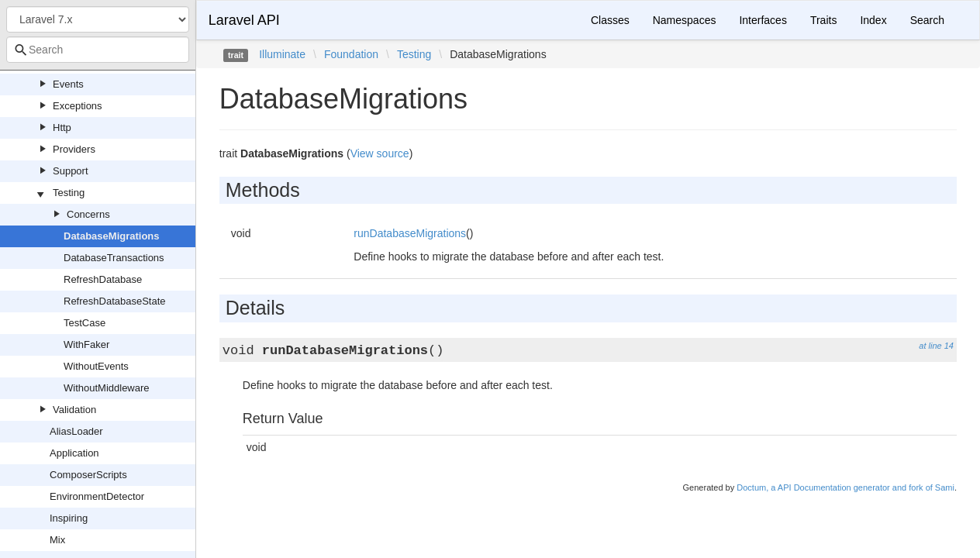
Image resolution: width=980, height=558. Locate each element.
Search (927, 20)
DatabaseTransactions (114, 258)
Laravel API (244, 20)
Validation (74, 410)
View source (380, 153)
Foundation (351, 54)
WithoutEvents (96, 366)
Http (62, 127)
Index (873, 20)
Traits (823, 20)
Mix (57, 540)
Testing (69, 193)
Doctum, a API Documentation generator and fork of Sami (845, 487)
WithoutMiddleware (107, 388)
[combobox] (98, 50)
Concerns (88, 214)
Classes (610, 20)
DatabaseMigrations (112, 236)
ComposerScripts (88, 475)
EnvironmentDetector (97, 496)
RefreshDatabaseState (115, 301)
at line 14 (936, 346)
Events (68, 84)
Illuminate (282, 54)
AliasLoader (76, 431)
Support (71, 171)
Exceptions (78, 106)
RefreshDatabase (103, 279)
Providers (74, 149)
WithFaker (86, 344)
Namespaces (685, 20)
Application (74, 453)
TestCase (85, 323)
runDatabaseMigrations (410, 233)
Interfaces (763, 20)
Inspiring (69, 518)
